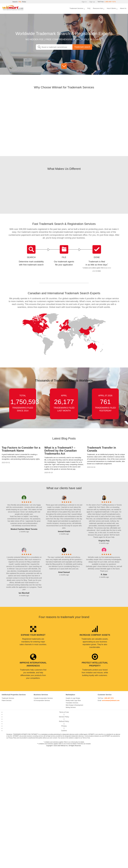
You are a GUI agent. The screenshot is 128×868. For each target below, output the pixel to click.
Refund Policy (64, 721)
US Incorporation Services (42, 701)
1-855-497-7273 (110, 2)
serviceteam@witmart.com (111, 701)
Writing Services (71, 707)
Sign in (84, 2)
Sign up (92, 2)
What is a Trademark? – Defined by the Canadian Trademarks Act (61, 451)
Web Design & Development (74, 705)
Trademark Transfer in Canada (102, 449)
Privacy (64, 726)
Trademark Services (76, 8)
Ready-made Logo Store (73, 701)
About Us (123, 8)
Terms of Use (64, 712)
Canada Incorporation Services (43, 698)
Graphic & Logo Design (73, 698)
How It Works (111, 8)
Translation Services (72, 703)
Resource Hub (98, 8)
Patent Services (7, 701)
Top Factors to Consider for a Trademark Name (21, 449)
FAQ (89, 8)
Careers (64, 731)
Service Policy (64, 717)
